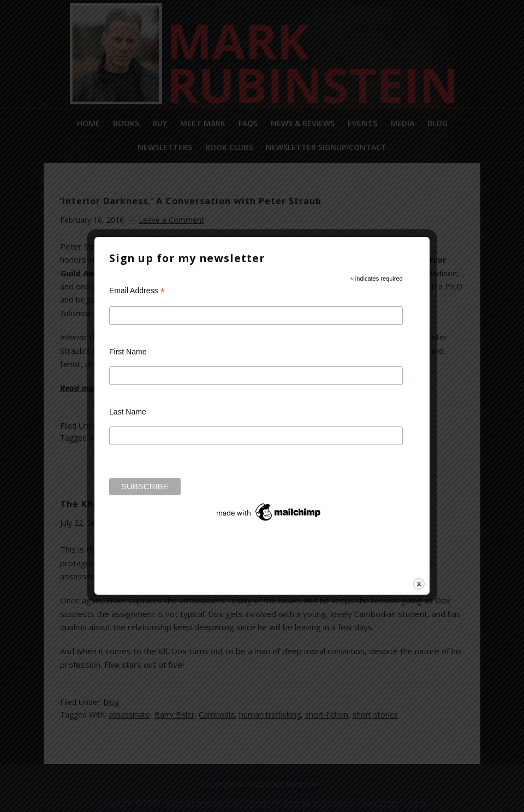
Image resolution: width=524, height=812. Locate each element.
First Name (128, 352)
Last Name (128, 412)
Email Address (137, 291)
